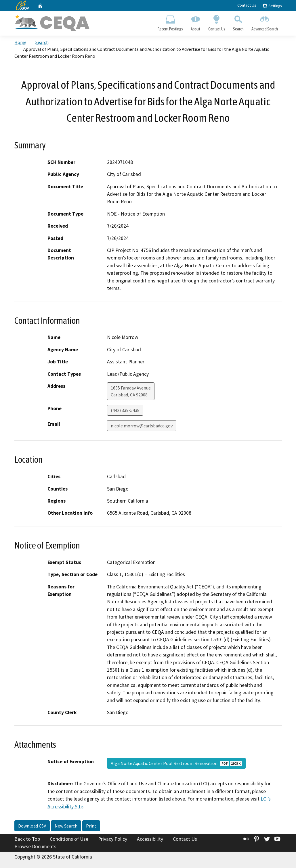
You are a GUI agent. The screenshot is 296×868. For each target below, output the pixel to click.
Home (20, 43)
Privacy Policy (113, 840)
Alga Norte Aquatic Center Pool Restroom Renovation (176, 764)
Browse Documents (35, 847)
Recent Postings (170, 22)
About (196, 22)
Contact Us (247, 5)
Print (91, 826)
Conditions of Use (69, 840)
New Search (66, 826)
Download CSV (32, 826)
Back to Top (27, 840)
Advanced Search (265, 22)
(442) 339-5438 (125, 411)
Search (238, 22)
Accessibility (150, 840)
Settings (272, 6)
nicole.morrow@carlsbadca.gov (142, 426)
